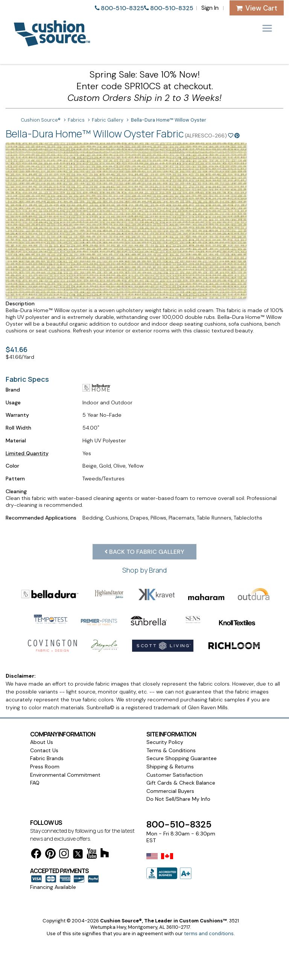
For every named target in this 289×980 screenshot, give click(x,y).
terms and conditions (209, 934)
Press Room (45, 767)
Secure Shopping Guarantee (182, 758)
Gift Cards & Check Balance (181, 783)
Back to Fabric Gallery (144, 552)
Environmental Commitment (65, 775)
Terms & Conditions (171, 750)
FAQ (35, 783)
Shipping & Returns (170, 767)
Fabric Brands (47, 758)
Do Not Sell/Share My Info (178, 799)
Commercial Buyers (170, 791)
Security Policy (165, 742)
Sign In (210, 8)
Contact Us (44, 750)
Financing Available (53, 887)
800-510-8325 (122, 8)
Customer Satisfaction (175, 775)
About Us (42, 742)
